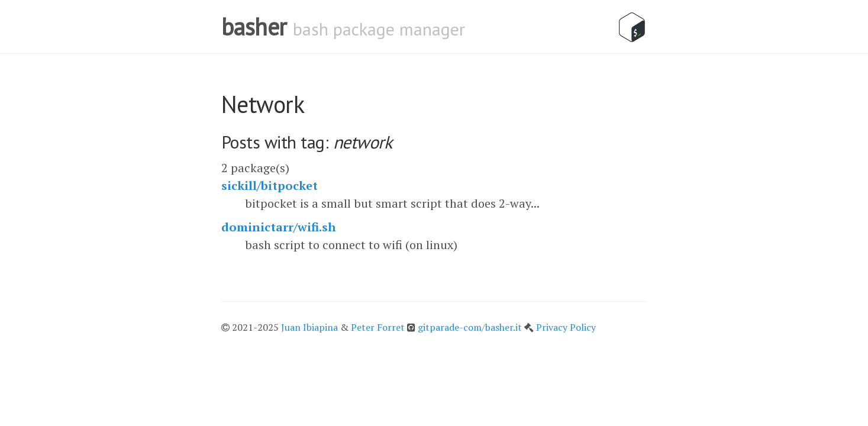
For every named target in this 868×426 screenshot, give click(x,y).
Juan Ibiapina (309, 327)
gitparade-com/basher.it (471, 327)
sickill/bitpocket (270, 185)
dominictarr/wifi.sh (279, 227)
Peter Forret (378, 327)
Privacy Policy (566, 327)
